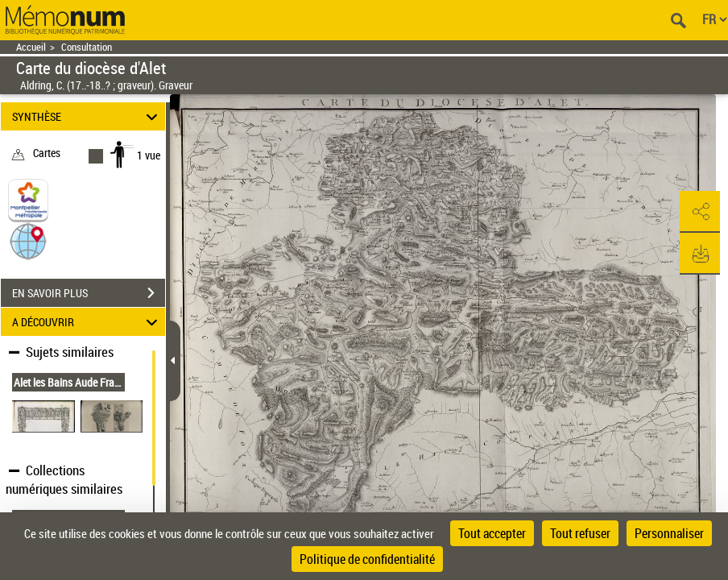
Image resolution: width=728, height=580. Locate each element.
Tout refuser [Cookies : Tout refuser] (580, 533)
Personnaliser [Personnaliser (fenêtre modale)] (669, 533)
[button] (28, 240)
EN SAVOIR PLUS (89, 293)
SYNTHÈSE (87, 116)
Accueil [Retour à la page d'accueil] (31, 47)
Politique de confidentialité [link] (367, 559)
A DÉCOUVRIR (87, 322)
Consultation (87, 47)
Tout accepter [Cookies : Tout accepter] (492, 533)
